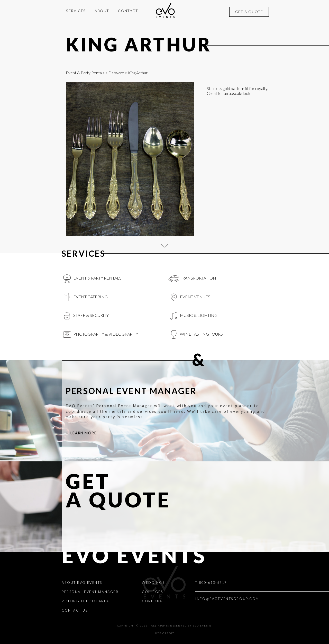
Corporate (154, 601)
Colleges (152, 592)
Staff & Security (85, 316)
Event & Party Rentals (85, 73)
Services (76, 11)
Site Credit (164, 633)
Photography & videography (100, 335)
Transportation (192, 279)
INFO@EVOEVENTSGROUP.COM (227, 599)
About (102, 11)
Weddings (153, 583)
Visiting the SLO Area (85, 601)
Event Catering (85, 297)
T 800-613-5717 (211, 583)
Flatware (116, 73)
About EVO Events (82, 583)
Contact (128, 11)
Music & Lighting (193, 316)
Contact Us (75, 610)
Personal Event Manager (90, 592)
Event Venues (189, 297)
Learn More (84, 433)
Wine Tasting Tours (196, 335)
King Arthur (139, 44)
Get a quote (249, 12)
